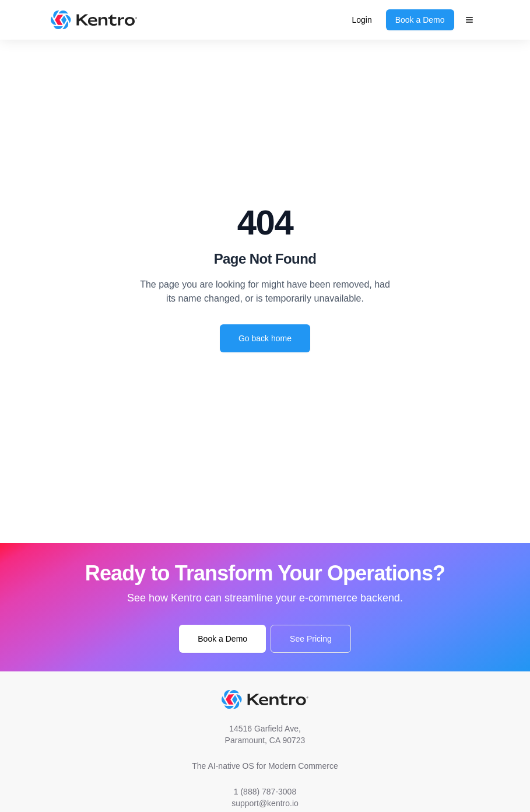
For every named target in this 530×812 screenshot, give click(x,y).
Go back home (265, 338)
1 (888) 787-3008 (265, 792)
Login (361, 20)
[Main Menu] (469, 20)
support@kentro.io (265, 803)
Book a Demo (420, 20)
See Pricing (311, 639)
